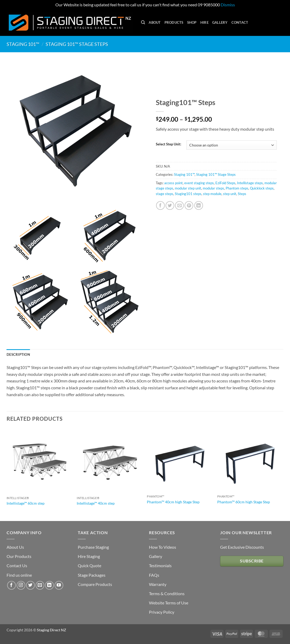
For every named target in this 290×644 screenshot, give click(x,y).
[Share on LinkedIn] (199, 205)
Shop (192, 22)
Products (174, 22)
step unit (230, 194)
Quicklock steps (262, 188)
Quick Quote (90, 565)
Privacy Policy (162, 612)
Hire (204, 22)
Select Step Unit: (168, 144)
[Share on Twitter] (170, 205)
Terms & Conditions (167, 593)
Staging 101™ (23, 44)
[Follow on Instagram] (21, 585)
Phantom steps (237, 188)
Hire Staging (89, 556)
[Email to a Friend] (179, 205)
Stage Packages (92, 575)
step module (212, 194)
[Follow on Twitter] (30, 585)
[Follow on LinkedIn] (49, 585)
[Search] (143, 22)
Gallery (220, 22)
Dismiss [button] (228, 5)
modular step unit (188, 188)
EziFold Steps (225, 183)
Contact (240, 22)
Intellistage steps (250, 183)
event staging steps (199, 183)
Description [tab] (18, 354)
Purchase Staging (93, 547)
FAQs (154, 575)
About (155, 22)
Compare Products (95, 584)
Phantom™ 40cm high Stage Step (173, 502)
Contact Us (17, 565)
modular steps (213, 188)
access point (173, 183)
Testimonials (160, 565)
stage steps (165, 194)
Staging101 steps (188, 194)
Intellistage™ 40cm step (96, 503)
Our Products (19, 556)
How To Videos (163, 547)
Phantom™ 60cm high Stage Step (244, 502)
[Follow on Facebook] (11, 585)
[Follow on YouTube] (59, 585)
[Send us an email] (40, 585)
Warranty (158, 584)
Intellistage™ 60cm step (26, 503)
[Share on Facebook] (160, 205)
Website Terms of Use (169, 603)
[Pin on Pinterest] (189, 205)
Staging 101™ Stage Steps (77, 44)
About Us (15, 547)
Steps (242, 194)
